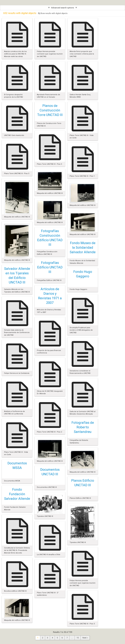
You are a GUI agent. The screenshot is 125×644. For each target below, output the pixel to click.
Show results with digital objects (53, 13)
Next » (85, 638)
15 (78, 638)
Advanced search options (63, 8)
